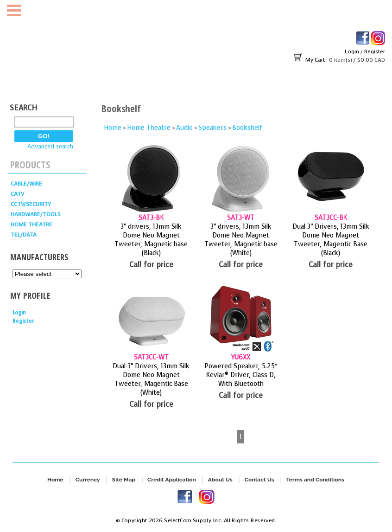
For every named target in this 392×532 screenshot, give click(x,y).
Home (113, 128)
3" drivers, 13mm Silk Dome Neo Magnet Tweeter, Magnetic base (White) (241, 240)
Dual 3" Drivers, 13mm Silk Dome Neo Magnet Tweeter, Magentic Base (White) (151, 379)
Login (352, 51)
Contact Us (259, 480)
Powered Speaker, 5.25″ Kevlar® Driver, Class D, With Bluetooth (241, 375)
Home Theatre (149, 128)
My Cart (315, 60)
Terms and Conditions (316, 480)
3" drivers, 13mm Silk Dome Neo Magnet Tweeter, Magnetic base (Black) (151, 240)
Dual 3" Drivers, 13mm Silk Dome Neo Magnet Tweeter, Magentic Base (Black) (331, 240)
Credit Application (172, 480)
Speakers (212, 128)
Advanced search (50, 146)
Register (375, 51)
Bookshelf (247, 128)
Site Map (124, 480)
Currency (88, 480)
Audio (184, 128)
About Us (220, 480)
